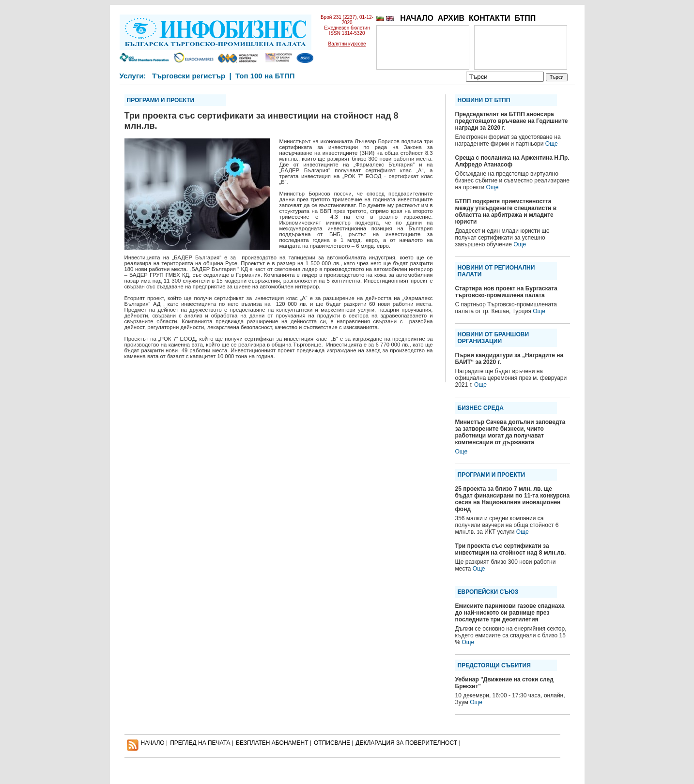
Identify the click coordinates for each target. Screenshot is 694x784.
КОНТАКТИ (490, 18)
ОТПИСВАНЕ (332, 743)
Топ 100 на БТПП (265, 76)
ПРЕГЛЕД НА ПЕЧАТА (200, 743)
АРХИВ (451, 18)
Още (552, 144)
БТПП (525, 18)
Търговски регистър (189, 76)
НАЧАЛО (417, 18)
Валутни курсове (347, 44)
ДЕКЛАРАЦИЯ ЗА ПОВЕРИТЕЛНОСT (406, 743)
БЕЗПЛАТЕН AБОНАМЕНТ (272, 743)
